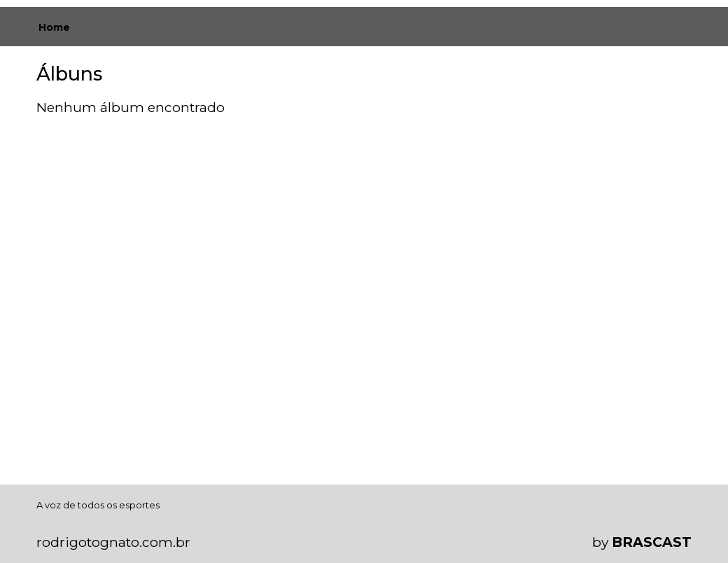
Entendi (673, 508)
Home (54, 27)
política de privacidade (83, 529)
